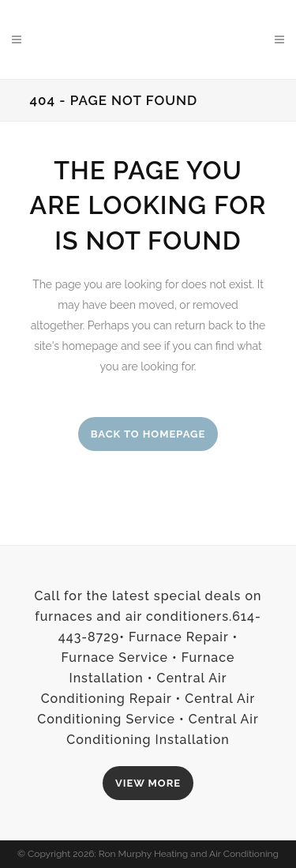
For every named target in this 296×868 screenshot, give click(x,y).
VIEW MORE (148, 783)
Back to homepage (148, 434)
